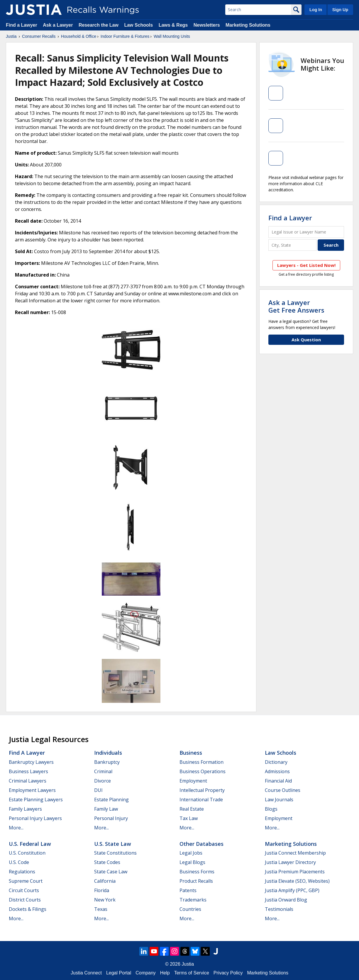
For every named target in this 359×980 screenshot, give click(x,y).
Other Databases (201, 844)
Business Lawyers (28, 771)
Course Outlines (283, 790)
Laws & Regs (173, 25)
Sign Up (340, 10)
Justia (11, 36)
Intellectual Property (202, 790)
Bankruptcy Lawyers (31, 762)
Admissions (277, 771)
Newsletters (207, 25)
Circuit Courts (24, 890)
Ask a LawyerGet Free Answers (296, 306)
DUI (98, 790)
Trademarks (193, 900)
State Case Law (111, 872)
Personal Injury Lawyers (35, 818)
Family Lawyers (25, 809)
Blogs (271, 809)
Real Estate (192, 809)
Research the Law (99, 25)
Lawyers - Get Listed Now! (306, 265)
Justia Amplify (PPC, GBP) (292, 890)
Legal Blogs (192, 862)
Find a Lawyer (22, 25)
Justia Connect (86, 973)
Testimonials (279, 909)
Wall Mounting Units (172, 36)
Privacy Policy (228, 973)
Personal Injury (111, 818)
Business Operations (203, 771)
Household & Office (79, 36)
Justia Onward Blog (286, 900)
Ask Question (306, 340)
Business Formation (201, 762)
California (105, 881)
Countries (190, 909)
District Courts (25, 900)
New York (105, 900)
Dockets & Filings (28, 909)
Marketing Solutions (248, 25)
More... (16, 828)
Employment (193, 781)
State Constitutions (115, 853)
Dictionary (276, 762)
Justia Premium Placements (295, 872)
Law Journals (279, 800)
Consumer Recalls (39, 36)
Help (165, 973)
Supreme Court (26, 881)
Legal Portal (119, 973)
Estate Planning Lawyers (36, 800)
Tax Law (189, 818)
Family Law (106, 809)
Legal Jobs (191, 853)
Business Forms (197, 872)
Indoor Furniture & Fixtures (125, 36)
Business (191, 753)
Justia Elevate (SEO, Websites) (297, 881)
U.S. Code (19, 862)
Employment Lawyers (32, 790)
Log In (316, 10)
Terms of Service (192, 973)
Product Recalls (196, 881)
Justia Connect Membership (295, 853)
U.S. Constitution (27, 853)
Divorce (103, 781)
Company (145, 973)
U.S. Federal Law (30, 844)
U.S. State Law (113, 844)
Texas (101, 909)
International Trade (201, 800)
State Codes (107, 862)
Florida (102, 890)
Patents (188, 890)
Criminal (103, 771)
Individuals (108, 753)
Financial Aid (278, 781)
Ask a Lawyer (59, 25)
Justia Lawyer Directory (290, 862)
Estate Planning (111, 800)
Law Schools (138, 25)
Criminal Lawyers (28, 781)
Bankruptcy (107, 762)
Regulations (22, 872)
